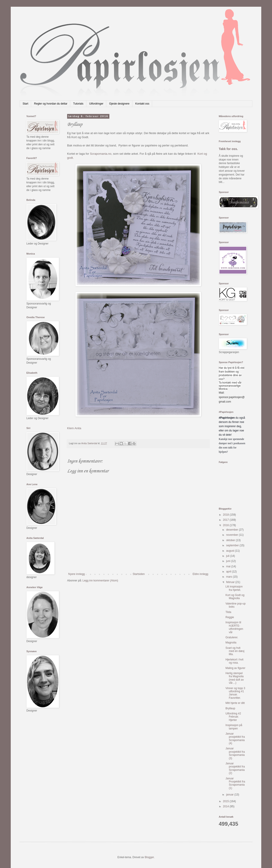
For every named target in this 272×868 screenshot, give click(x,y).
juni (229, 561)
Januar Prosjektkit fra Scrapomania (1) (235, 783)
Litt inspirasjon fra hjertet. (234, 588)
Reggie (230, 617)
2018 (226, 515)
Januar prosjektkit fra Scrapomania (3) (235, 753)
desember (233, 530)
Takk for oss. (228, 149)
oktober (231, 540)
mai (229, 566)
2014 (226, 806)
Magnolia (231, 643)
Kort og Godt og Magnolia (235, 597)
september (233, 545)
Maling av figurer (235, 668)
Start (25, 104)
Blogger (149, 857)
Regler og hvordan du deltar (51, 104)
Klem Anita (74, 428)
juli (228, 556)
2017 (226, 520)
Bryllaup (230, 708)
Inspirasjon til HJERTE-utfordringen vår (234, 627)
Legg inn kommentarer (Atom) (100, 581)
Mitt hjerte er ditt (235, 703)
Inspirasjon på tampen (234, 727)
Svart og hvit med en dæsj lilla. (235, 651)
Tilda (228, 612)
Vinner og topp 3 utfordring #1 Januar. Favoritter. (235, 693)
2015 (226, 801)
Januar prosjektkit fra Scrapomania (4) (235, 738)
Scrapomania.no (101, 154)
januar (230, 795)
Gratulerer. (232, 637)
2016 (226, 525)
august (231, 551)
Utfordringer (96, 104)
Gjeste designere (119, 104)
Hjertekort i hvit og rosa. (234, 661)
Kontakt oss (142, 104)
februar (231, 582)
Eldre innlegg (200, 574)
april (229, 572)
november (233, 535)
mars (229, 577)
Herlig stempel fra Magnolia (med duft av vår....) (235, 678)
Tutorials (78, 104)
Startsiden (139, 574)
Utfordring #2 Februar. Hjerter (233, 717)
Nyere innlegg (76, 574)
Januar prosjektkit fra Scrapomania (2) (235, 768)
